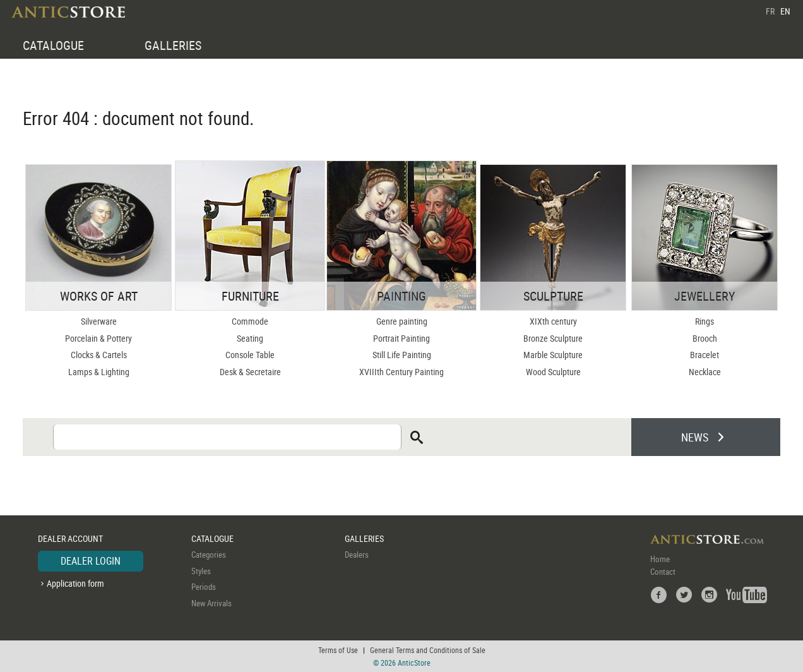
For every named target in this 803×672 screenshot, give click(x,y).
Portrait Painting (401, 338)
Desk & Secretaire (250, 372)
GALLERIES (173, 45)
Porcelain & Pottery (98, 338)
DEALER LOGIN (91, 561)
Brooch (705, 338)
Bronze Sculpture (553, 338)
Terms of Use (338, 650)
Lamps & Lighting (99, 372)
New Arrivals (211, 603)
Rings (705, 321)
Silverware (99, 321)
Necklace (705, 372)
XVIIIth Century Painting (401, 372)
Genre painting (402, 321)
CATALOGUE (53, 45)
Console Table (250, 355)
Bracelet (705, 355)
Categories (209, 555)
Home (660, 559)
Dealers (357, 555)
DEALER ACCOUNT (70, 538)
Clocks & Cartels (99, 355)
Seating (250, 338)
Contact (663, 572)
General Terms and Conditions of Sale (428, 650)
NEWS (695, 437)
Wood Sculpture (553, 372)
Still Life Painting (402, 355)
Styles (201, 571)
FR (770, 11)
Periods (204, 587)
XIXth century (553, 321)
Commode (250, 321)
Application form (75, 583)
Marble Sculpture (553, 355)
